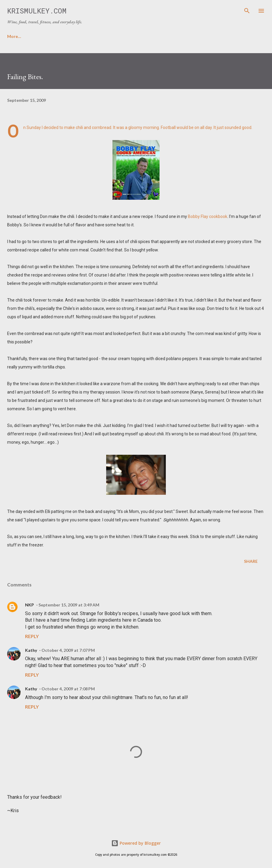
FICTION (165, 36)
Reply (32, 636)
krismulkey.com (37, 11)
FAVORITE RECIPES (85, 36)
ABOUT (43, 36)
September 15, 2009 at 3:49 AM (69, 605)
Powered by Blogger (136, 843)
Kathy (31, 650)
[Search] (247, 11)
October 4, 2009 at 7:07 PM (68, 650)
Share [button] (251, 561)
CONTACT (130, 36)
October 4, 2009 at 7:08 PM (68, 689)
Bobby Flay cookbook (208, 216)
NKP (30, 605)
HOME (14, 36)
